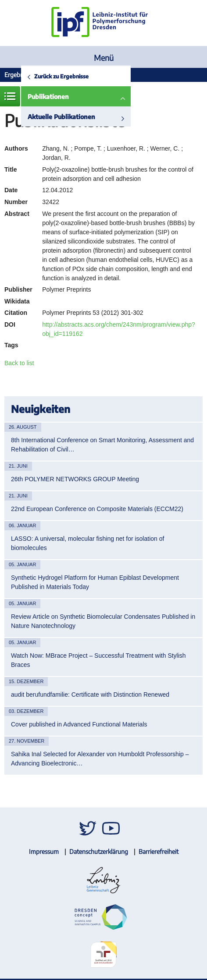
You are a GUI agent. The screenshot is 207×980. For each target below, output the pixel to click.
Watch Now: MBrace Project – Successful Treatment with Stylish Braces (98, 660)
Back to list (19, 363)
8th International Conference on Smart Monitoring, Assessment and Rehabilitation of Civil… (102, 445)
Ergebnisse (19, 75)
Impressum (44, 851)
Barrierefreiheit (159, 851)
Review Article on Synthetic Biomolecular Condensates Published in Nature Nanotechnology (103, 621)
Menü (104, 58)
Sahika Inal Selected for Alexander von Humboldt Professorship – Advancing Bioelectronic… (100, 759)
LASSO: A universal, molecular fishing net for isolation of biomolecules (87, 543)
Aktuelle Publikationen (61, 117)
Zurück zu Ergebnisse (61, 76)
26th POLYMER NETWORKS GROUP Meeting (75, 479)
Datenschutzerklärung (99, 851)
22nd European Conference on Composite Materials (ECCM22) (97, 509)
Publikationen (48, 97)
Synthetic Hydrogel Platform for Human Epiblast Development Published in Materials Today (95, 582)
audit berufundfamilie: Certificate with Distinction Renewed (90, 694)
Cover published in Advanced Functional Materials (79, 724)
